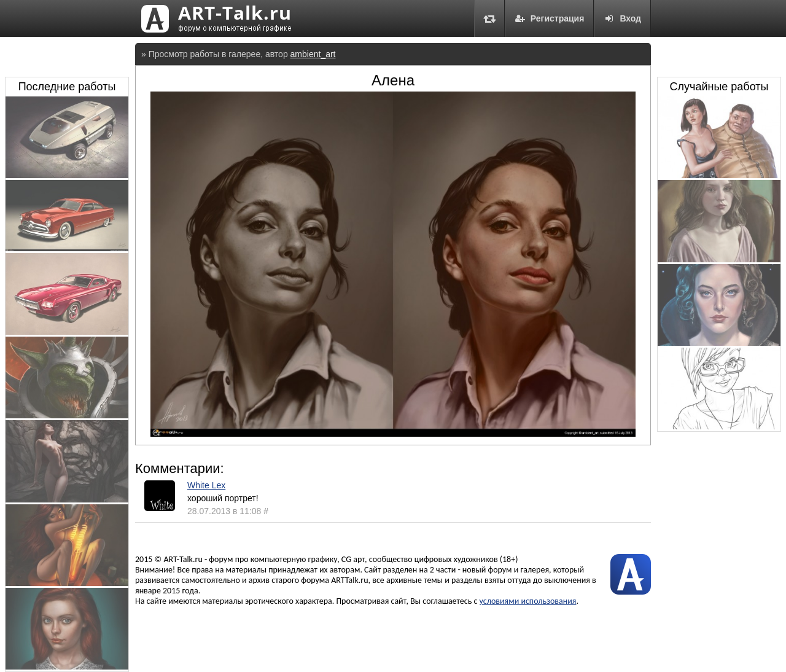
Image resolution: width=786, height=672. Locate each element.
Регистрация (550, 18)
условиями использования (528, 601)
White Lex (206, 485)
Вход (622, 18)
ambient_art (313, 54)
